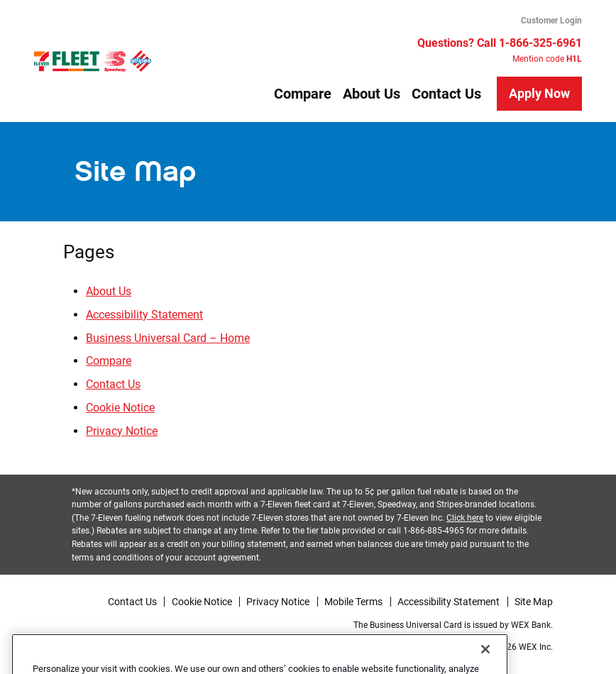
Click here (465, 518)
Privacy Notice (122, 431)
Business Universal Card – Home (168, 338)
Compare (303, 94)
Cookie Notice (120, 408)
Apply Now (539, 93)
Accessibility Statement (144, 315)
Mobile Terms (353, 602)
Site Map (534, 602)
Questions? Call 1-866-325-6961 (500, 43)
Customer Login (551, 21)
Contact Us (446, 94)
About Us (372, 94)
